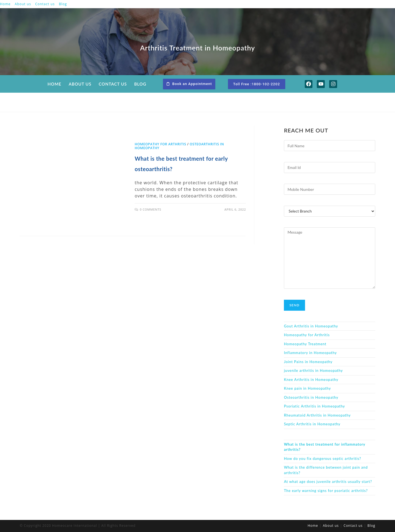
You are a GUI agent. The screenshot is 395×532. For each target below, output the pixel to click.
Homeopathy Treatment (305, 344)
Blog (63, 4)
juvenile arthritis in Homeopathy (313, 370)
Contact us (45, 4)
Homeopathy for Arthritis (160, 144)
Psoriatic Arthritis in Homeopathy (314, 406)
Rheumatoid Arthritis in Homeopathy (317, 415)
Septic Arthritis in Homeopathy (312, 424)
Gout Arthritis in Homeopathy (311, 326)
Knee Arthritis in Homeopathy (311, 380)
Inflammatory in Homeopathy (310, 353)
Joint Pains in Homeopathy (308, 362)
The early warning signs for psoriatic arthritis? (326, 491)
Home (5, 4)
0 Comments (151, 209)
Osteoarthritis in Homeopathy (311, 397)
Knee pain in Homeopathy (307, 388)
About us (23, 4)
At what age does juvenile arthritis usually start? (328, 482)
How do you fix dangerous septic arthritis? (322, 459)
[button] (189, 84)
